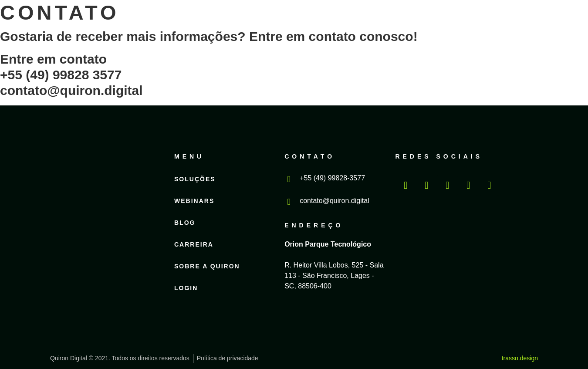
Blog (315, 17)
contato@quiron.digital (334, 201)
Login (473, 30)
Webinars (263, 17)
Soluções (201, 17)
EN (530, 24)
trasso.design (520, 358)
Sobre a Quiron (441, 17)
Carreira (367, 17)
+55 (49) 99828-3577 (332, 178)
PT (513, 24)
